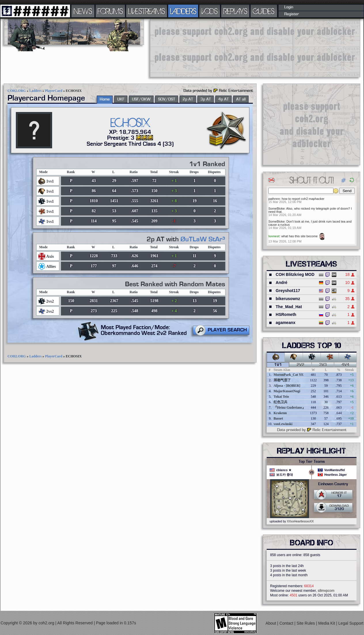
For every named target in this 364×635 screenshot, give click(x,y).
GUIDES (264, 11)
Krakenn (280, 413)
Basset (278, 418)
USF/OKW (141, 99)
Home (105, 99)
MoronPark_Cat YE (289, 375)
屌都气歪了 (282, 380)
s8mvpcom (326, 591)
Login (289, 7)
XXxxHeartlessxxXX (300, 521)
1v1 (278, 365)
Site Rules (306, 623)
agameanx (285, 323)
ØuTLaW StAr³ (203, 239)
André (281, 283)
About (271, 623)
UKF (121, 99)
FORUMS (110, 11)
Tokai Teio (281, 397)
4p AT (223, 99)
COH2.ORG (17, 91)
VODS (210, 11)
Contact (287, 623)
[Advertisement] (186, 48)
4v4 (345, 365)
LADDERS (183, 11)
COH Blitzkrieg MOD (295, 274)
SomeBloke (276, 208)
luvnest (274, 236)
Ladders (36, 91)
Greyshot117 (288, 291)
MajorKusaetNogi (287, 391)
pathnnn (274, 199)
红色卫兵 (280, 402)
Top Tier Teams (312, 462)
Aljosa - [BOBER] (287, 386)
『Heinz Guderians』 (290, 407)
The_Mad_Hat (289, 307)
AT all (241, 99)
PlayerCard (54, 91)
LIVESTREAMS (147, 11)
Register (292, 14)
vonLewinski (283, 424)
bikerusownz (288, 299)
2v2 (301, 365)
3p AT (206, 99)
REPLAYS (235, 11)
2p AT (188, 99)
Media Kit (327, 623)
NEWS (83, 11)
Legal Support (351, 623)
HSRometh (286, 314)
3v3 (323, 365)
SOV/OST (167, 99)
